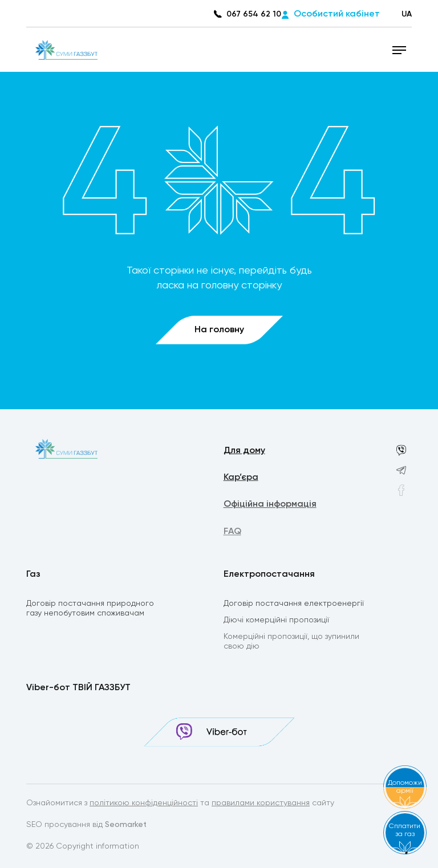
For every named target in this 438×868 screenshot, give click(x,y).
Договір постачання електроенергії (294, 604)
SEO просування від (86, 825)
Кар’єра (241, 479)
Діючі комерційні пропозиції (276, 621)
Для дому (244, 451)
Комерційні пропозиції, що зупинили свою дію (291, 643)
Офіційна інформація (270, 506)
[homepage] (66, 50)
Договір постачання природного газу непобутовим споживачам (90, 609)
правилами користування (261, 804)
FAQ (232, 534)
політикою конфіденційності (144, 804)
